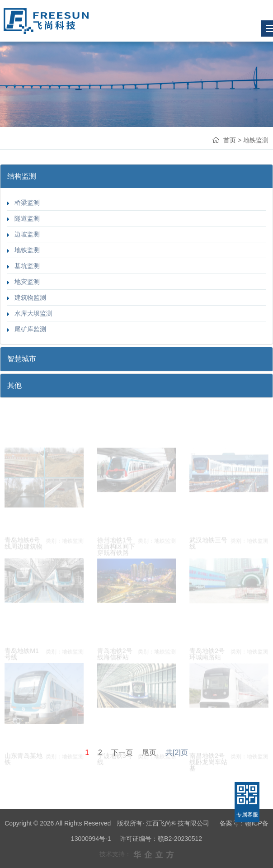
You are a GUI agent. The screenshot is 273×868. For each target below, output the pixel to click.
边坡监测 (24, 234)
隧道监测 (24, 218)
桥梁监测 (24, 203)
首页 (230, 140)
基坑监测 (24, 266)
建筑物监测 (27, 297)
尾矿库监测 (27, 329)
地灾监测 (24, 282)
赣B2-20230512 (180, 839)
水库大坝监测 (30, 313)
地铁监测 (24, 250)
